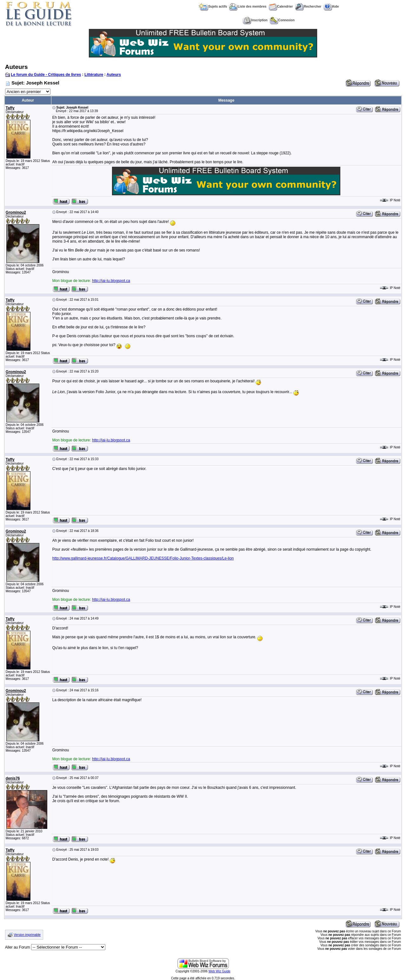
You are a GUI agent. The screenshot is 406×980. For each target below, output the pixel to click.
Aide (331, 7)
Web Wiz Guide (219, 971)
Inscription (255, 20)
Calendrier (281, 7)
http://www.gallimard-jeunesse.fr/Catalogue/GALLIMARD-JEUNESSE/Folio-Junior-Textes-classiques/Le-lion (143, 558)
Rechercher (308, 7)
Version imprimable (27, 935)
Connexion (282, 20)
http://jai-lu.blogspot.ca (111, 281)
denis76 (13, 778)
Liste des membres (248, 7)
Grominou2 (16, 212)
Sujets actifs (213, 7)
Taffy (10, 108)
